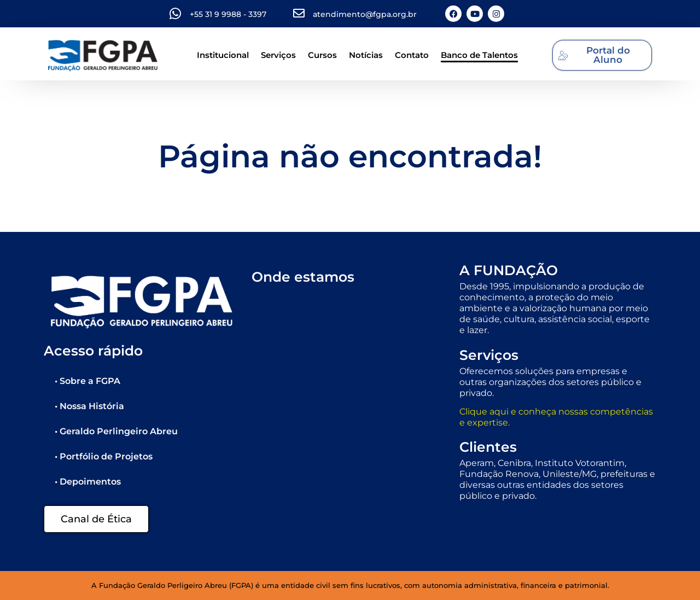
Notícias (366, 55)
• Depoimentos (88, 482)
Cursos (322, 55)
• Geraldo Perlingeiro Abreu (116, 431)
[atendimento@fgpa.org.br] (299, 13)
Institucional (223, 55)
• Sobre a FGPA (87, 381)
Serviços (278, 55)
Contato (412, 55)
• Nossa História (89, 406)
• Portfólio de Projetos (104, 456)
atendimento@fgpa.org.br (365, 14)
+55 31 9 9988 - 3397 (228, 14)
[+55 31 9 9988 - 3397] (175, 14)
